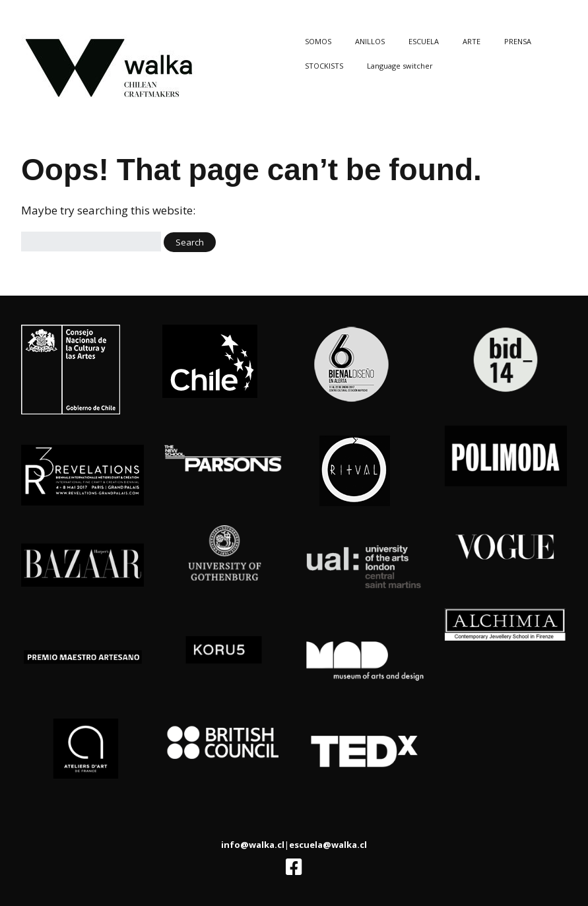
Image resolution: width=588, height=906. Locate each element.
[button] (190, 242)
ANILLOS (370, 41)
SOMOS (318, 41)
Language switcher (400, 66)
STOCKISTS (324, 66)
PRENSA (518, 41)
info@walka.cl (253, 845)
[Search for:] (91, 242)
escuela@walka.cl (328, 845)
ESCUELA (424, 41)
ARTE (472, 41)
